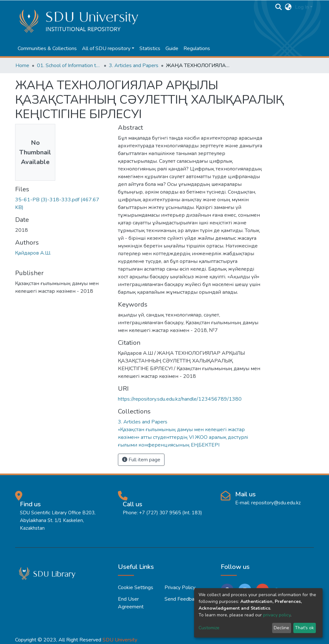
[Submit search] (279, 7)
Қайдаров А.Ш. (33, 253)
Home (22, 65)
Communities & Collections (47, 48)
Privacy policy (180, 587)
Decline (281, 628)
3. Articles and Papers (134, 65)
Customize (209, 628)
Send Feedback (182, 599)
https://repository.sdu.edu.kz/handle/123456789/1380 (180, 399)
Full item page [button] (141, 460)
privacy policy (277, 615)
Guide (172, 48)
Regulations (197, 48)
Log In (302, 7)
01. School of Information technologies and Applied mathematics (69, 65)
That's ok (304, 628)
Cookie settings (136, 587)
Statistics (150, 48)
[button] (288, 7)
